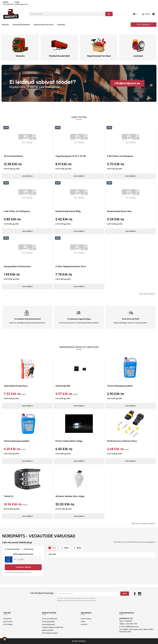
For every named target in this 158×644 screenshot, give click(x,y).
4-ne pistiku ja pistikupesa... (121, 156)
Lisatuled (61, 25)
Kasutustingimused (48, 624)
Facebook (135, 594)
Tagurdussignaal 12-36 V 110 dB (71, 156)
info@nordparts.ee (21, 4)
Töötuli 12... (9, 496)
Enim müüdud (8, 624)
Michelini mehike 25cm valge (70, 496)
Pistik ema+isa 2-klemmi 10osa (122, 441)
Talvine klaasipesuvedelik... (120, 386)
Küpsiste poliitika (48, 630)
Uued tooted (8, 622)
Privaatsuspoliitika (48, 622)
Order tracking (86, 619)
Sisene (83, 622)
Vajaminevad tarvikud (43, 25)
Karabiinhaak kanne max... (120, 211)
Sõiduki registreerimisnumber (23, 554)
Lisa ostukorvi (27, 176)
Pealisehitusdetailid (21, 25)
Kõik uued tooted (148, 294)
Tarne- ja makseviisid (49, 619)
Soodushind (7, 619)
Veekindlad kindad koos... (16, 386)
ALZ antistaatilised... (14, 156)
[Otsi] (67, 14)
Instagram (140, 594)
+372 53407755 (8, 4)
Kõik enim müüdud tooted (144, 524)
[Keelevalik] (136, 14)
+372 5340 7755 (131, 624)
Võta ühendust (144, 25)
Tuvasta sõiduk (23, 567)
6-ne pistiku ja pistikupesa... (17, 211)
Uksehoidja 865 (63, 386)
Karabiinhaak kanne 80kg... (69, 211)
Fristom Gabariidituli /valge (69, 441)
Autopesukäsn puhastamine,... (18, 266)
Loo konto (84, 624)
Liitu (125, 594)
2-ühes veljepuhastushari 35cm (71, 266)
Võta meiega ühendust (50, 633)
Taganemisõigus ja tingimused (52, 627)
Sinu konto (86, 613)
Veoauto (5, 25)
